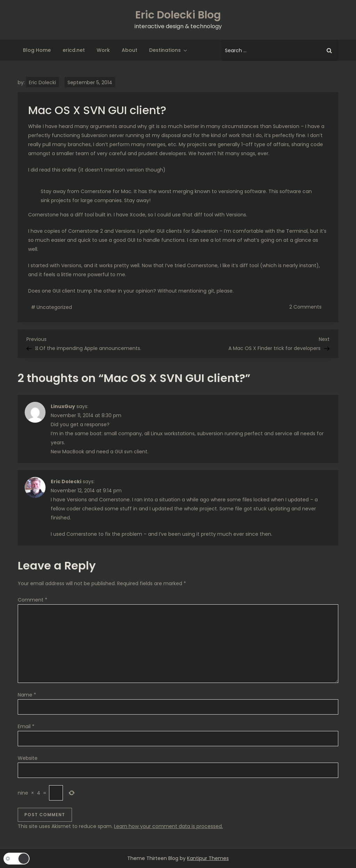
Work (103, 50)
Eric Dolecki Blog (178, 15)
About (130, 50)
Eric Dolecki (42, 82)
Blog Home (37, 50)
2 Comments (307, 306)
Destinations (169, 50)
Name (27, 695)
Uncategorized (54, 307)
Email (26, 726)
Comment (33, 600)
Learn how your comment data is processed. (168, 826)
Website (28, 758)
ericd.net (74, 50)
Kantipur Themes (208, 858)
